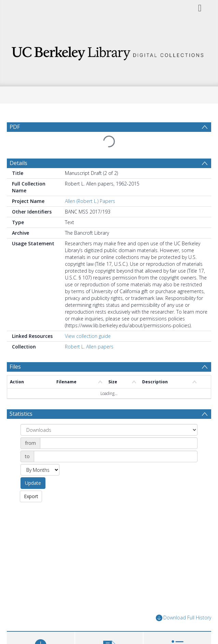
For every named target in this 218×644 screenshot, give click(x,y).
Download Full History (183, 618)
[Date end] (116, 456)
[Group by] (109, 430)
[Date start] (119, 443)
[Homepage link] (109, 51)
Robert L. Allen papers (89, 347)
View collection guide (88, 336)
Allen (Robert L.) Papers (90, 201)
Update (33, 483)
